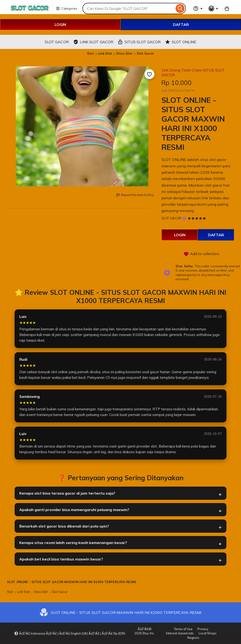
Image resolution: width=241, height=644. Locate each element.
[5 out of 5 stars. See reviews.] (197, 218)
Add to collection (201, 254)
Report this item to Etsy (135, 195)
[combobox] (128, 8)
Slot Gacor (145, 53)
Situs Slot (124, 53)
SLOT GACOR (171, 218)
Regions (193, 638)
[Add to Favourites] (149, 74)
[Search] (180, 8)
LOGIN (60, 24)
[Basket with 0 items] (227, 8)
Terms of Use (183, 629)
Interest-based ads (180, 633)
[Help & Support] (198, 8)
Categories (67, 8)
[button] (70, 633)
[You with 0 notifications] (213, 8)
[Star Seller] (184, 218)
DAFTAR (181, 24)
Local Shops (208, 633)
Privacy (203, 629)
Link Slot (105, 53)
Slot (90, 53)
